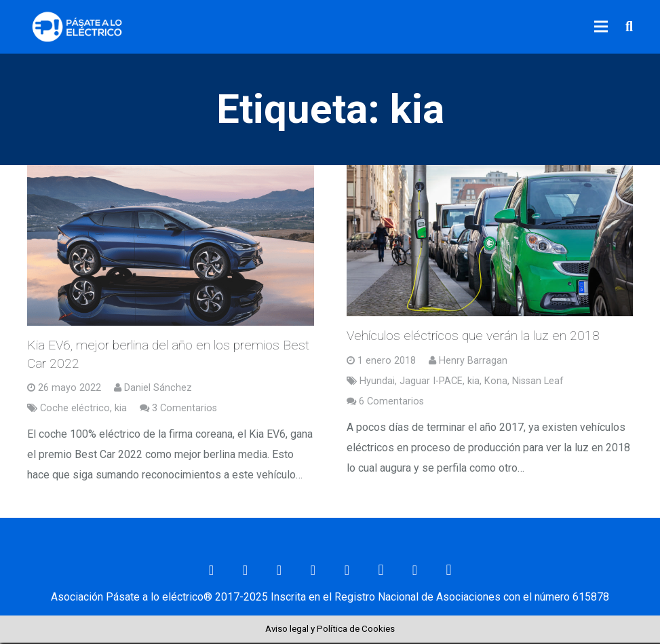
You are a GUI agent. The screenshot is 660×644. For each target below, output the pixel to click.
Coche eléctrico (75, 410)
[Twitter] (279, 571)
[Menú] (602, 27)
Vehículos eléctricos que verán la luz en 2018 (473, 337)
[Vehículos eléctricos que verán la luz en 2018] (490, 242)
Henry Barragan (473, 362)
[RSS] (415, 571)
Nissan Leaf (538, 382)
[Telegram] (449, 571)
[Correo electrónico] (212, 571)
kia (121, 410)
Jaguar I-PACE (431, 382)
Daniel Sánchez (158, 389)
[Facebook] (246, 571)
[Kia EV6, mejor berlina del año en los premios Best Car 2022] (171, 246)
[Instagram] (381, 571)
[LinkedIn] (313, 571)
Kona (496, 382)
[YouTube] (347, 571)
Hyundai (377, 382)
